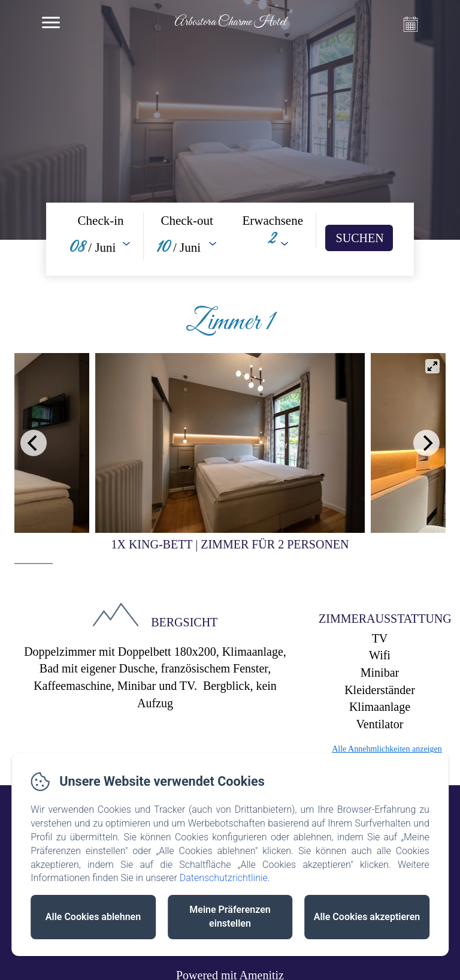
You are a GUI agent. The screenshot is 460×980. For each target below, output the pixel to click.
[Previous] (34, 443)
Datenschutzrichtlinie (224, 878)
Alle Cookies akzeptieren (367, 917)
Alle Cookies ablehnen (93, 917)
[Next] (426, 443)
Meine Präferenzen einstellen (230, 916)
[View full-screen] (432, 366)
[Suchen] (359, 238)
